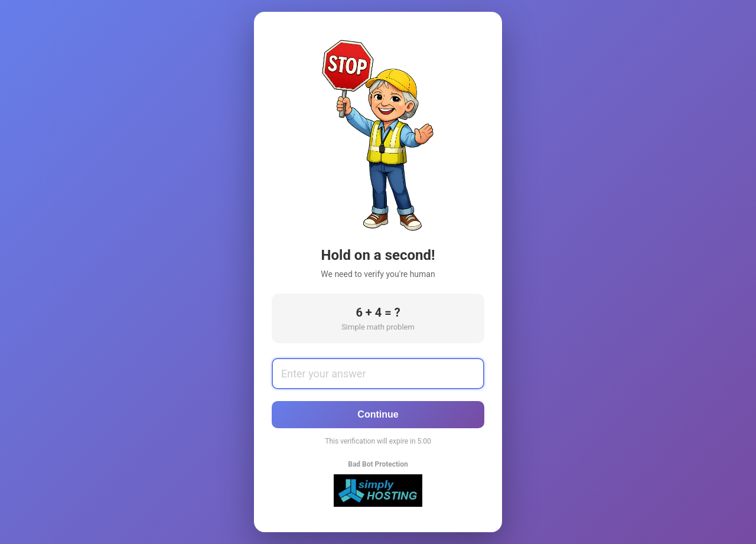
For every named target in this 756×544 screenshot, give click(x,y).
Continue (378, 414)
